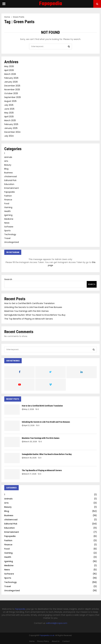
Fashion (8, 196)
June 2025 (9, 109)
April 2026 (9, 70)
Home (32, 641)
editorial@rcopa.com (57, 623)
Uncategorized (12, 242)
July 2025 (9, 105)
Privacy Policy (43, 641)
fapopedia (20, 609)
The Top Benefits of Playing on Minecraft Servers (29, 319)
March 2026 (10, 74)
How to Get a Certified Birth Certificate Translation (29, 303)
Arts (6, 161)
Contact (66, 641)
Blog (6, 169)
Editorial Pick (10, 180)
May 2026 (9, 66)
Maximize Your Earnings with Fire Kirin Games (26, 311)
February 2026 (11, 78)
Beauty (8, 165)
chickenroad (10, 176)
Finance (8, 200)
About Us (56, 641)
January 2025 (11, 128)
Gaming (8, 207)
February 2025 (11, 124)
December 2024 (12, 132)
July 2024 (9, 136)
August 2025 (10, 101)
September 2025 (13, 97)
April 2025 (9, 117)
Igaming (8, 215)
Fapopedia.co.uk (47, 635)
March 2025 (10, 120)
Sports (7, 231)
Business (8, 173)
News (7, 223)
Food (7, 204)
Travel (7, 238)
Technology (10, 234)
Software (9, 227)
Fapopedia (51, 4)
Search (8, 279)
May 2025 (9, 113)
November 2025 (12, 90)
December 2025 (12, 86)
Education (9, 184)
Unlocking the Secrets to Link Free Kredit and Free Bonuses (33, 307)
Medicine (9, 219)
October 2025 (11, 93)
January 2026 (11, 82)
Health (7, 211)
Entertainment (12, 188)
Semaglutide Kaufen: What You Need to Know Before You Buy (35, 315)
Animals (8, 157)
